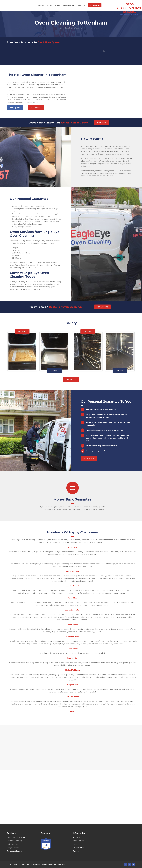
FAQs (75, 844)
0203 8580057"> (130, 8)
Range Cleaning (13, 848)
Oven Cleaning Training (16, 837)
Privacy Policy (78, 848)
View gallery (71, 380)
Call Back (102, 123)
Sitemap (76, 851)
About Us (77, 837)
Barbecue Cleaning (15, 851)
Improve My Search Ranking (54, 864)
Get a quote (15, 108)
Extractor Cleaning (14, 841)
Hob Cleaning (12, 844)
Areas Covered (79, 841)
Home (61, 28)
